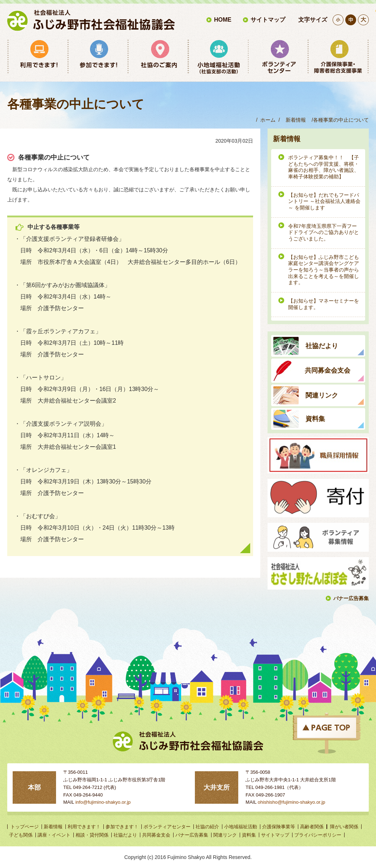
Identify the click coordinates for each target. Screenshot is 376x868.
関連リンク (225, 835)
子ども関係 (21, 835)
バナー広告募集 (351, 598)
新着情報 (296, 120)
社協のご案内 (158, 57)
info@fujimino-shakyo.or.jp (103, 802)
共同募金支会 (156, 835)
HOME (223, 20)
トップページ (25, 827)
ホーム (268, 120)
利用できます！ (37, 57)
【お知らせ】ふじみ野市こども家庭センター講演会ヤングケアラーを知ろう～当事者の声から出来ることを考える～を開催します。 (324, 270)
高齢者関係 (312, 827)
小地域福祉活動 (241, 827)
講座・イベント (54, 835)
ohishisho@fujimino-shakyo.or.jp (292, 802)
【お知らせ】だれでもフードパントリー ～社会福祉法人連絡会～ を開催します (324, 201)
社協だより (125, 835)
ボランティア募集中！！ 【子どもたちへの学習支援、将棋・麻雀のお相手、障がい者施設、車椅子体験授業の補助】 (324, 167)
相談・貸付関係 (92, 835)
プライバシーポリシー (318, 835)
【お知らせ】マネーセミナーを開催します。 (324, 304)
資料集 (249, 835)
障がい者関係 (344, 827)
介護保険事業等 (339, 57)
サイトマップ (268, 20)
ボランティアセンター (278, 57)
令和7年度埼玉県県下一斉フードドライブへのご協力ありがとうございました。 (324, 233)
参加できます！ (98, 57)
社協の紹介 (207, 827)
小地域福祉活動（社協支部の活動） (218, 57)
